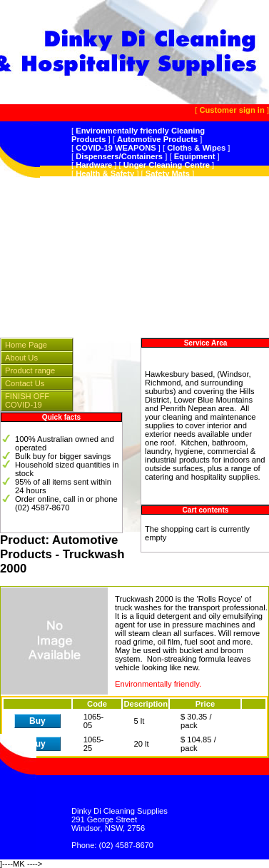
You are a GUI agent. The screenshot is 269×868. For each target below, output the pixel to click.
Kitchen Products (150, 208)
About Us (21, 358)
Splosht (132, 276)
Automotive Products (157, 139)
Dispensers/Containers (119, 156)
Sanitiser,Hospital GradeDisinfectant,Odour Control (134, 238)
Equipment (195, 156)
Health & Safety (105, 173)
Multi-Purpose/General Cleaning (138, 195)
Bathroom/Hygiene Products (130, 216)
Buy (37, 721)
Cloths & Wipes (196, 148)
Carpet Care (145, 225)
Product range (30, 370)
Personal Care (102, 251)
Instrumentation (147, 268)
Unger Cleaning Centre (167, 165)
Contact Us (25, 383)
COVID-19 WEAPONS (116, 148)
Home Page (26, 345)
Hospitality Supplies (147, 259)
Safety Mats (168, 173)
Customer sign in (232, 110)
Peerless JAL (101, 182)
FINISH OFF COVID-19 (27, 400)
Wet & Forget (148, 191)
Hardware (94, 165)
